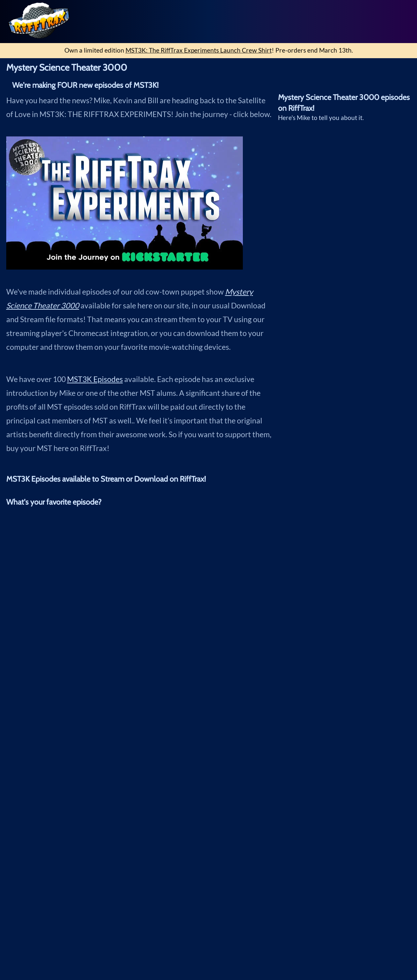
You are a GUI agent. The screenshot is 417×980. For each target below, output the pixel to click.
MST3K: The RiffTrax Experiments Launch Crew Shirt (199, 50)
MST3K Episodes (95, 379)
